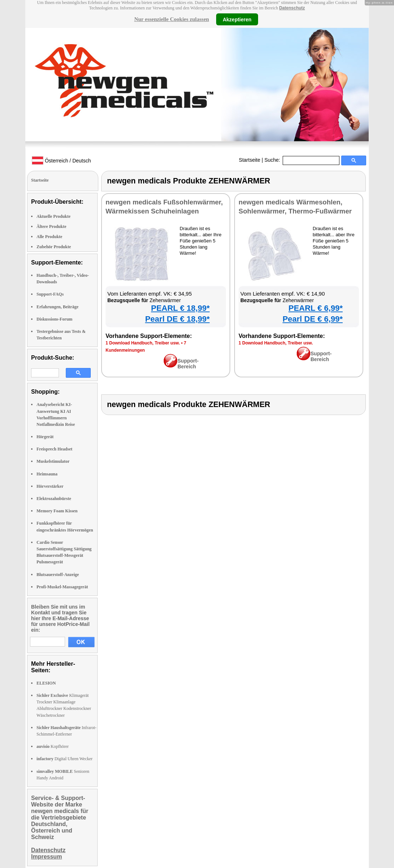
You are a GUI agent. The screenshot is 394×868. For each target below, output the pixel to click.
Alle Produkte (49, 237)
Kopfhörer (53, 746)
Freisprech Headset (54, 449)
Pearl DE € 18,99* (177, 319)
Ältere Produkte (52, 226)
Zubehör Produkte (54, 247)
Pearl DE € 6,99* (313, 319)
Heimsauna (47, 474)
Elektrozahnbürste (54, 499)
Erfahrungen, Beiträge (57, 307)
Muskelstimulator (53, 461)
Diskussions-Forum (54, 319)
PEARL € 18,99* (180, 308)
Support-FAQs (50, 294)
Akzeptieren (237, 19)
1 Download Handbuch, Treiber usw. (143, 343)
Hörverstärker (50, 486)
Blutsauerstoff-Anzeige (58, 575)
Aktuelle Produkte (53, 216)
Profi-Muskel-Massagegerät (62, 587)
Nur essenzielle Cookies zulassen (172, 19)
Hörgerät (45, 437)
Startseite (250, 160)
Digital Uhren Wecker (65, 759)
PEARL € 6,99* (316, 308)
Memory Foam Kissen (57, 511)
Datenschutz (292, 8)
